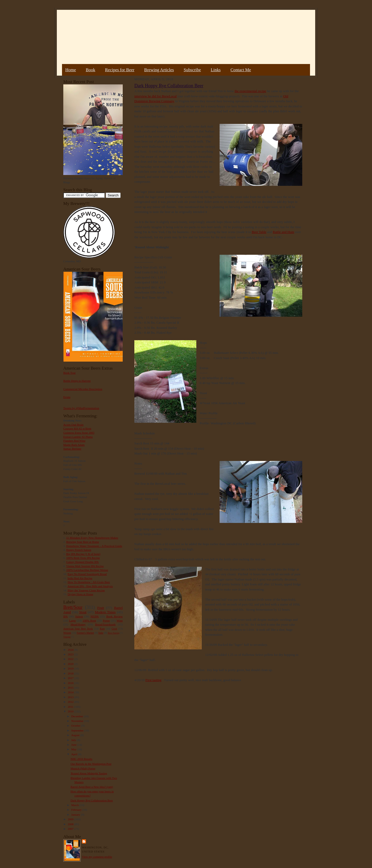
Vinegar (67, 637)
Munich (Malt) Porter (83, 768)
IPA (65, 616)
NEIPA (95, 616)
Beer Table (259, 232)
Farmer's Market (85, 633)
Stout (83, 612)
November (78, 721)
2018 (71, 673)
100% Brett (89, 620)
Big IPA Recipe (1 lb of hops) (83, 554)
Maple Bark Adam (74, 445)
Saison (79, 616)
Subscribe (192, 70)
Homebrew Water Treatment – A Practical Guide (94, 546)
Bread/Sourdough (105, 624)
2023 (71, 654)
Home (71, 70)
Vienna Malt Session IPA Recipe (85, 566)
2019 (71, 668)
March (75, 805)
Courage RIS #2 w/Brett (77, 428)
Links (216, 70)
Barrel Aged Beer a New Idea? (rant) (92, 787)
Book (91, 70)
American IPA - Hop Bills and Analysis (90, 586)
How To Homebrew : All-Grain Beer (89, 582)
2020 (71, 664)
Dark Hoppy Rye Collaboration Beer (92, 800)
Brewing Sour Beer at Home (83, 542)
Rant (102, 629)
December (78, 716)
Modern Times (105, 612)
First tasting (153, 680)
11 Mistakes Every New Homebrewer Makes (92, 538)
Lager (72, 620)
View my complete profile (97, 857)
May (74, 749)
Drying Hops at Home (80, 594)
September (78, 730)
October (76, 726)
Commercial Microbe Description (83, 389)
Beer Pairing (114, 633)
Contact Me (241, 70)
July (74, 740)
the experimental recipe (250, 91)
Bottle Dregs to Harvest (77, 381)
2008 (71, 824)
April (75, 754)
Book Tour (69, 373)
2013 (71, 697)
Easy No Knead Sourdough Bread (87, 574)
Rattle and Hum (283, 232)
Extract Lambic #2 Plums (78, 437)
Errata (67, 397)
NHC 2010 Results (81, 759)
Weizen (67, 633)
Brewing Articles (159, 70)
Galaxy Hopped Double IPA (82, 562)
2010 (71, 711)
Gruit (114, 629)
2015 (71, 688)
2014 (71, 692)
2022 (71, 659)
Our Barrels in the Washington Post (91, 764)
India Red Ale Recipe (80, 578)
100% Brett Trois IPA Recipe (83, 558)
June (74, 745)
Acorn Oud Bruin (73, 425)
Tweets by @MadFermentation (81, 408)
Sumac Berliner (72, 449)
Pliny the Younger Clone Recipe (86, 590)
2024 (71, 650)
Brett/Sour (73, 607)
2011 (71, 707)
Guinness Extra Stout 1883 (79, 433)
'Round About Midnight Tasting (89, 773)
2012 (71, 702)
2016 (71, 683)
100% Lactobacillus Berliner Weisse (87, 570)
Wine (120, 620)
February (77, 810)
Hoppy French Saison (79, 550)
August (76, 735)
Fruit (100, 608)
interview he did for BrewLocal (156, 96)
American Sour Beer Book (78, 629)
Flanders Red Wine (74, 441)
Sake (101, 633)
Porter (106, 620)
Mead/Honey (78, 624)
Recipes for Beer (120, 70)
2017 (71, 678)
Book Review (114, 616)
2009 (71, 819)
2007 (71, 829)
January (76, 815)
